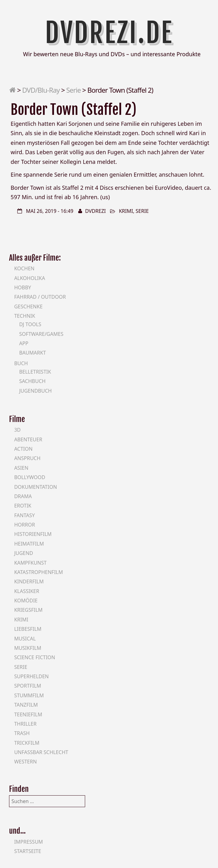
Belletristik (35, 372)
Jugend (23, 553)
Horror (24, 525)
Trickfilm (27, 743)
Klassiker (27, 591)
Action (23, 449)
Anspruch (27, 458)
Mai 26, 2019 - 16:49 (50, 211)
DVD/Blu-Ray (41, 90)
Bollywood (30, 477)
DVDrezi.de (109, 33)
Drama (23, 496)
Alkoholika (29, 278)
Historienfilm (33, 534)
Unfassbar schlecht (41, 752)
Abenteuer (28, 439)
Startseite (28, 851)
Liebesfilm (28, 629)
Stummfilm (29, 695)
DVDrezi (95, 211)
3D (17, 430)
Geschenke (28, 306)
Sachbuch (32, 381)
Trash (22, 733)
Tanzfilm (26, 705)
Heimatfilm (29, 544)
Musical (25, 639)
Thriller (25, 724)
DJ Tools (30, 324)
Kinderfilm (29, 581)
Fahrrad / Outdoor (40, 297)
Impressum (28, 842)
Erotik (23, 506)
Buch (21, 363)
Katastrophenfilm (38, 572)
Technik (24, 316)
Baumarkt (32, 353)
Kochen (24, 268)
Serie (73, 90)
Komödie (26, 601)
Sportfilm (27, 686)
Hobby (22, 287)
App (24, 343)
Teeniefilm (28, 714)
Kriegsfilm (28, 610)
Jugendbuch (35, 391)
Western (25, 762)
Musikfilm (28, 648)
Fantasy (24, 515)
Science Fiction (34, 657)
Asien (21, 468)
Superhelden (31, 676)
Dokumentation (35, 487)
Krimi (126, 211)
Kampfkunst (30, 563)
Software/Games (41, 334)
